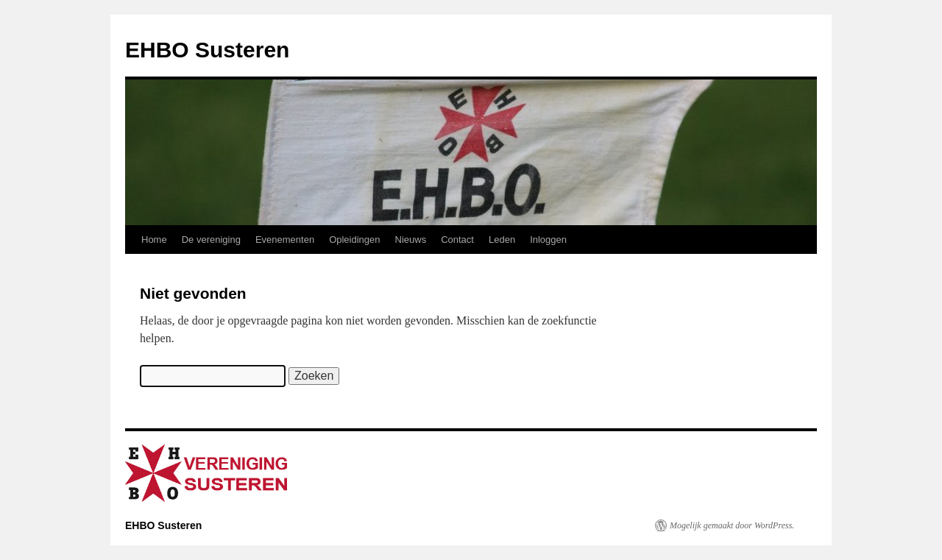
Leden (502, 240)
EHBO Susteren (207, 50)
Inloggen (548, 240)
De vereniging (211, 240)
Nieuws (411, 240)
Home (154, 240)
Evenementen (285, 240)
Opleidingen (354, 240)
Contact (457, 240)
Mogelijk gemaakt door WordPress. (732, 525)
